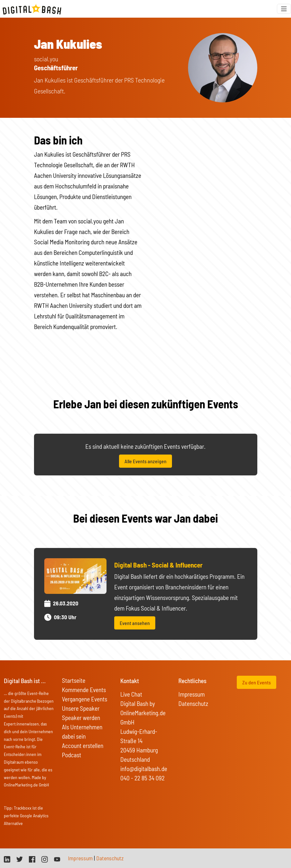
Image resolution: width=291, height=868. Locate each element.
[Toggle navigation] (284, 9)
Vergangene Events (85, 699)
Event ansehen (135, 623)
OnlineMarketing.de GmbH (26, 785)
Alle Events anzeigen (145, 461)
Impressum (192, 694)
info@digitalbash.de (144, 769)
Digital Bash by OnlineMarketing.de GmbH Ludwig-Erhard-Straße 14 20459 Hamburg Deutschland (143, 731)
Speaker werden (81, 718)
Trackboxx (23, 808)
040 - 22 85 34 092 (142, 778)
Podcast (72, 755)
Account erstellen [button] (83, 746)
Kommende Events (84, 690)
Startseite (74, 680)
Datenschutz (193, 703)
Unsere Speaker (81, 708)
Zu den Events (257, 682)
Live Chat (131, 694)
